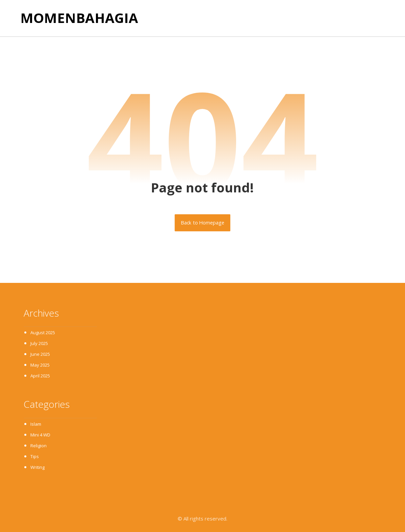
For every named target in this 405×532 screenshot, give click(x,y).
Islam (36, 424)
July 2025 (39, 343)
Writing (37, 467)
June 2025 (40, 354)
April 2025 (40, 376)
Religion (39, 446)
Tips (35, 456)
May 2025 (40, 365)
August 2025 (43, 332)
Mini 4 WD (40, 435)
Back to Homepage (202, 223)
